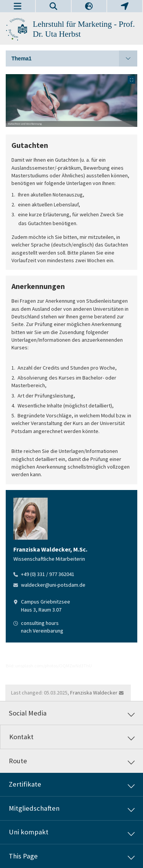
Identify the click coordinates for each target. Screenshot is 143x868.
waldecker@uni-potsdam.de (53, 585)
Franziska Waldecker (94, 693)
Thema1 (74, 58)
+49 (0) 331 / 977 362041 (48, 574)
